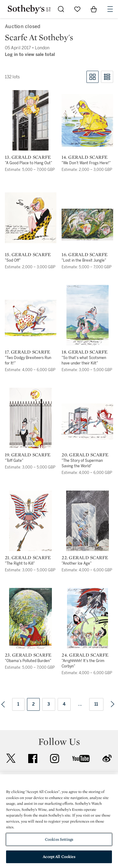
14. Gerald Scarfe (84, 157)
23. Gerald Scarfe (28, 655)
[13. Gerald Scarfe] (30, 120)
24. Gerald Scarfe (85, 655)
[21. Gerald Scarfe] (30, 521)
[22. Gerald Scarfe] (88, 521)
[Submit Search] (61, 9)
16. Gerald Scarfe (84, 255)
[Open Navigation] (110, 9)
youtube (81, 759)
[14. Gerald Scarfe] (87, 120)
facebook (33, 759)
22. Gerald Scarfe (85, 558)
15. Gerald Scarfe (28, 255)
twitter (11, 758)
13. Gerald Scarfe (28, 157)
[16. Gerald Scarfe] (87, 225)
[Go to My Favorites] (77, 9)
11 (96, 704)
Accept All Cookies (59, 857)
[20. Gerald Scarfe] (87, 421)
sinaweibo (107, 758)
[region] (59, 821)
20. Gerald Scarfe (85, 455)
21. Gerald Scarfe (28, 558)
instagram (55, 759)
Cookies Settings (59, 839)
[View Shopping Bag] (94, 9)
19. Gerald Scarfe (28, 455)
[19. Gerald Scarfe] (30, 418)
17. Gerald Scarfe (27, 352)
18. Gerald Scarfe (84, 352)
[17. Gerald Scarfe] (31, 318)
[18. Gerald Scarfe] (88, 315)
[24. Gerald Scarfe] (88, 618)
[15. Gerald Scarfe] (31, 218)
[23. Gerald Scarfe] (30, 618)
